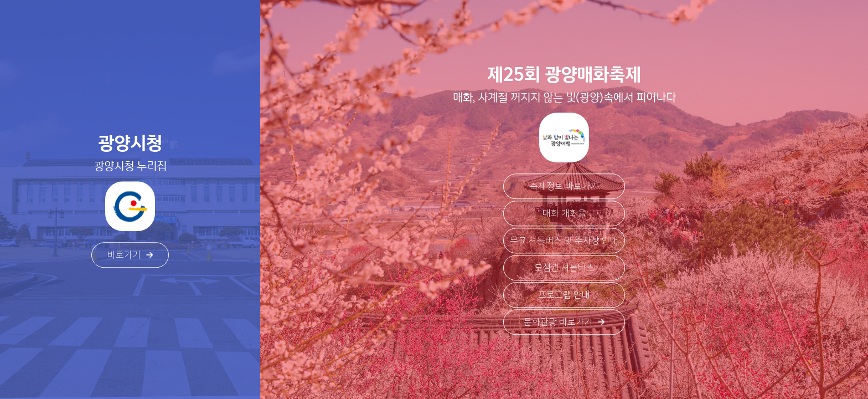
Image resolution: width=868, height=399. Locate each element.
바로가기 (130, 255)
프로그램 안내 (564, 295)
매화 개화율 (564, 214)
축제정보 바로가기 (564, 187)
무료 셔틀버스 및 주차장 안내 (564, 241)
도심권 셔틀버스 (564, 268)
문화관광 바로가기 (564, 323)
